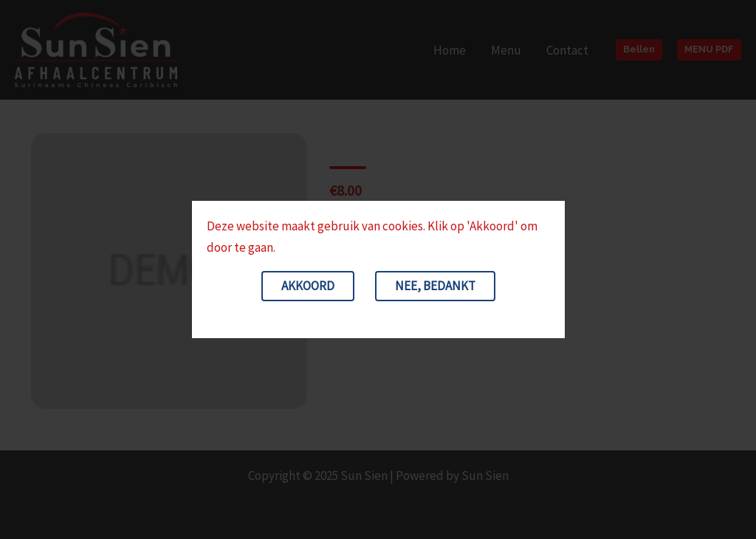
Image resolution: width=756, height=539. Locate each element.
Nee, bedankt (435, 286)
